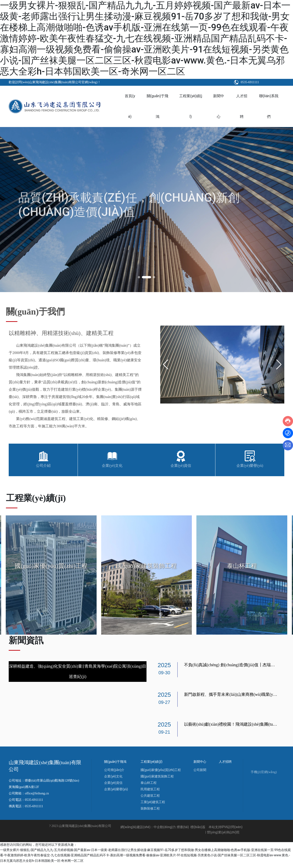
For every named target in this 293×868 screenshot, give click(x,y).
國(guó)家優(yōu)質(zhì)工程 (51, 566)
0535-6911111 (252, 82)
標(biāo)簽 (198, 832)
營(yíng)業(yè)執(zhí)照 (223, 837)
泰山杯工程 (242, 566)
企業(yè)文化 (112, 466)
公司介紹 (43, 466)
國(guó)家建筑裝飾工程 (146, 566)
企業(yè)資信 (181, 466)
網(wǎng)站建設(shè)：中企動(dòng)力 (148, 832)
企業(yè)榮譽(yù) (250, 466)
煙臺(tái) (183, 832)
